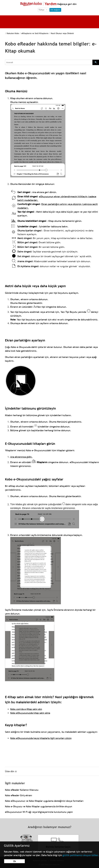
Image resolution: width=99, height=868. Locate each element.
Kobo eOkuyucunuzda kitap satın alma (30, 713)
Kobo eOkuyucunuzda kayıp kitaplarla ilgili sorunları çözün (41, 738)
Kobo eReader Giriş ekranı (19, 795)
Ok (15, 861)
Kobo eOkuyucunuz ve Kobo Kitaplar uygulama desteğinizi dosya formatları (44, 801)
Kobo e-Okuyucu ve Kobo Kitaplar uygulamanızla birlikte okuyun (39, 806)
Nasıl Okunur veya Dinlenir (62, 33)
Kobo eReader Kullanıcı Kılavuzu (22, 790)
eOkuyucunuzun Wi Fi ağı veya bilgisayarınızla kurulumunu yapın (39, 812)
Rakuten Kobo (13, 33)
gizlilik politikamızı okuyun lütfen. (81, 855)
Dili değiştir (55, 10)
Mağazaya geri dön (67, 4)
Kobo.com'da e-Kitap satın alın (26, 709)
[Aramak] (49, 62)
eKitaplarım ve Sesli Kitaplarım (35, 33)
